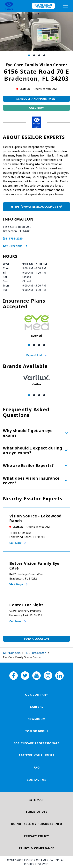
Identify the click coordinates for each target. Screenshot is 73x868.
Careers (37, 707)
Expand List (37, 355)
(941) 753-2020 (13, 238)
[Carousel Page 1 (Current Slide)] (29, 55)
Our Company (37, 695)
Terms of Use (37, 812)
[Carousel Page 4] (44, 55)
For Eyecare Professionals (37, 743)
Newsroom (36, 719)
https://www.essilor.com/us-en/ (36, 207)
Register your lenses (37, 755)
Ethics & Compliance (37, 848)
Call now (15, 543)
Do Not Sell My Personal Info (37, 824)
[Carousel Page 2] (34, 55)
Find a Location (36, 639)
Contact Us (36, 780)
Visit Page (16, 584)
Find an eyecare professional (43, 6)
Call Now (37, 108)
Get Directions (15, 246)
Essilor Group (37, 731)
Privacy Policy (36, 836)
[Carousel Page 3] (39, 55)
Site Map (36, 800)
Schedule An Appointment (37, 99)
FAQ (37, 767)
